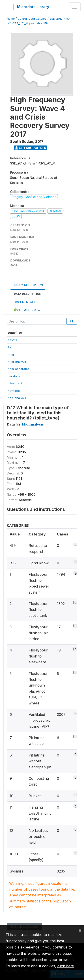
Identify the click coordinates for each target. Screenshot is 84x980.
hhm (11, 354)
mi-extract (15, 383)
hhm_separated (19, 369)
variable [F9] (40, 23)
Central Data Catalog (32, 19)
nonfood (14, 391)
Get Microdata (31, 148)
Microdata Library (33, 7)
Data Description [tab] (28, 294)
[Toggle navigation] (74, 7)
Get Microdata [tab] (27, 310)
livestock (14, 376)
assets (12, 340)
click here (66, 966)
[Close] (80, 930)
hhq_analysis (17, 398)
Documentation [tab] (26, 302)
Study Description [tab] (28, 285)
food (11, 347)
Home (11, 19)
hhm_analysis (17, 362)
